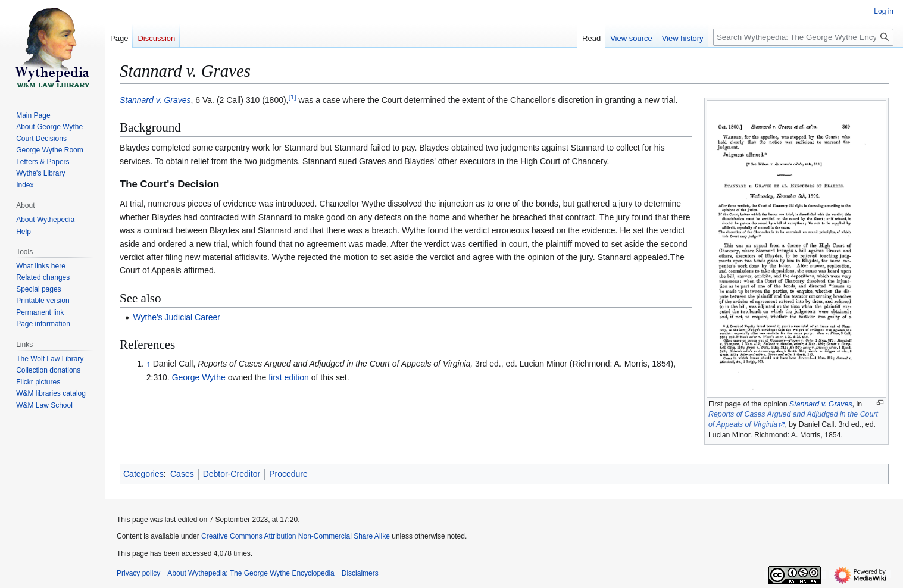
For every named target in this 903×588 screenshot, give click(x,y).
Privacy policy (138, 573)
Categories (143, 474)
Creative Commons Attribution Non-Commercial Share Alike (296, 536)
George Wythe (199, 377)
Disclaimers (360, 573)
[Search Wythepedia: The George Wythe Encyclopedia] (803, 37)
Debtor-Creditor (232, 474)
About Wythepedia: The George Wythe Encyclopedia (251, 573)
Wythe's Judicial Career (176, 317)
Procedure (288, 474)
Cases (182, 474)
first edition (289, 377)
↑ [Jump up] (149, 364)
